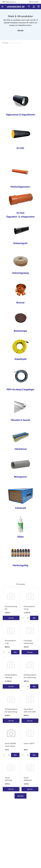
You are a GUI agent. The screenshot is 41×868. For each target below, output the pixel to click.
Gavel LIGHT (29, 743)
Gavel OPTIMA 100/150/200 (11, 780)
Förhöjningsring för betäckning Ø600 (12, 712)
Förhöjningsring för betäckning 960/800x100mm (31, 677)
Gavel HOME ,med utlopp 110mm (10, 746)
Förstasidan (6, 43)
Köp (34, 618)
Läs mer (20, 30)
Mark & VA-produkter (17, 43)
